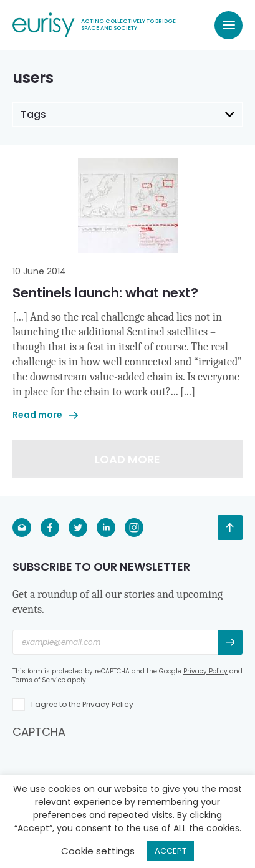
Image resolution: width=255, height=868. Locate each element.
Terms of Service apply (49, 680)
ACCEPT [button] (171, 851)
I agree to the (82, 704)
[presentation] (107, 764)
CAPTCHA (39, 732)
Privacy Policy (205, 671)
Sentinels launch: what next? (105, 293)
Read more (45, 415)
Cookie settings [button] (98, 851)
